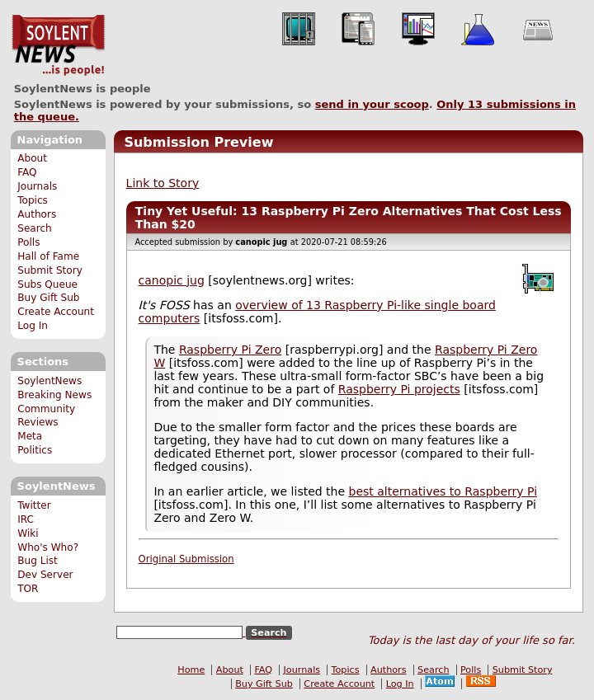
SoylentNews (58, 45)
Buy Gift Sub (48, 298)
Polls (28, 242)
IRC (26, 519)
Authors (37, 214)
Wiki (28, 533)
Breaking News (54, 395)
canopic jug (172, 280)
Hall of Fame (48, 256)
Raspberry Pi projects (399, 389)
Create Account (56, 312)
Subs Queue (47, 284)
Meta (30, 436)
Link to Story (163, 183)
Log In (33, 326)
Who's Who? (48, 547)
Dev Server (45, 575)
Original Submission (186, 559)
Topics (33, 200)
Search (35, 228)
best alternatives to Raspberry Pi (443, 491)
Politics (35, 450)
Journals (37, 186)
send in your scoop (372, 104)
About (32, 158)
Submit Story (50, 270)
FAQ (27, 172)
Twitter (34, 505)
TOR (28, 589)
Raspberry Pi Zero (230, 350)
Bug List (38, 561)
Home (191, 670)
